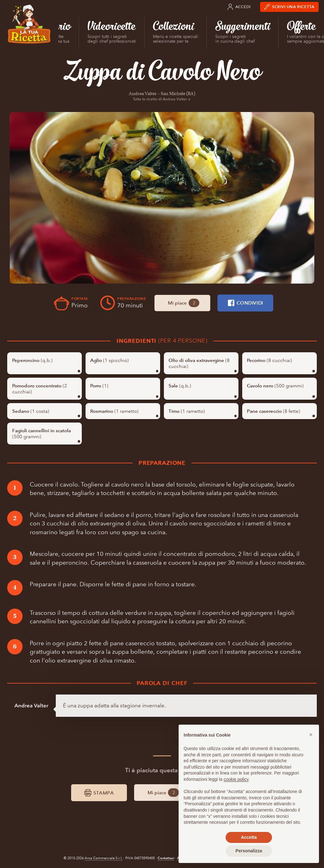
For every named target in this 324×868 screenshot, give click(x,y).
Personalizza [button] (249, 851)
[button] (311, 735)
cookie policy (236, 779)
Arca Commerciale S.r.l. (104, 858)
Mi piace (184, 303)
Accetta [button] (249, 837)
